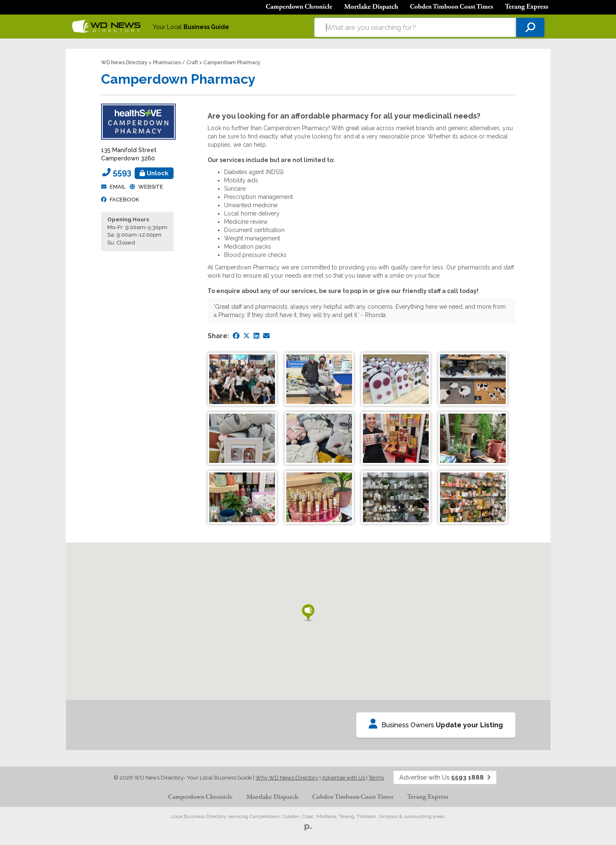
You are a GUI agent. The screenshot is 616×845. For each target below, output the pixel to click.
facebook (124, 200)
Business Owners (436, 724)
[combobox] (415, 27)
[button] (308, 613)
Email (118, 187)
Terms (376, 778)
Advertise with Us (343, 778)
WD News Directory (124, 63)
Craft (192, 63)
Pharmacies (167, 63)
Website (151, 187)
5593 (143, 172)
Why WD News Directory (287, 778)
